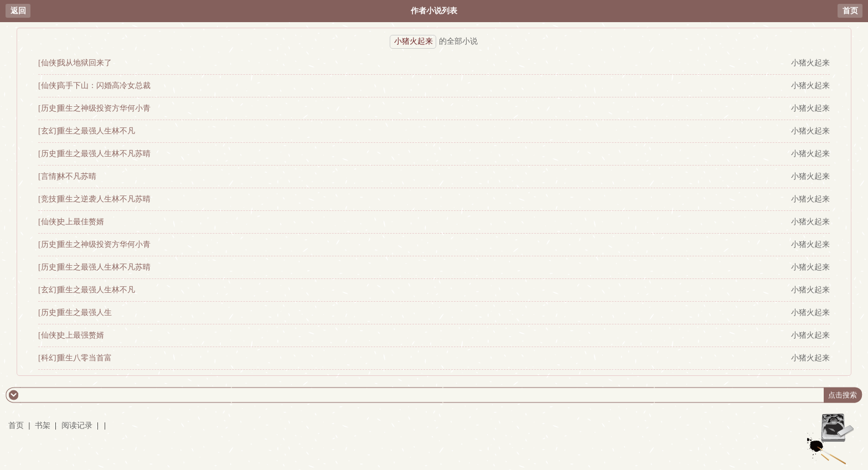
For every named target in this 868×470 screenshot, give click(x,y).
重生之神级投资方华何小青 (104, 108)
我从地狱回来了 (85, 63)
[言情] (48, 176)
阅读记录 (78, 425)
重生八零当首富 (85, 358)
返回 (18, 11)
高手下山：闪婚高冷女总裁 (104, 86)
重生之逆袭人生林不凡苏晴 (104, 199)
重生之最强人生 (85, 313)
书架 (43, 425)
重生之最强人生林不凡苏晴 (104, 154)
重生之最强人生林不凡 (96, 131)
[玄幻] (48, 131)
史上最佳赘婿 (81, 222)
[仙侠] (48, 63)
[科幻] (48, 358)
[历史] (48, 108)
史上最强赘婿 (81, 335)
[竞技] (48, 199)
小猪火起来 (810, 63)
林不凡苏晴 (77, 176)
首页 (850, 11)
